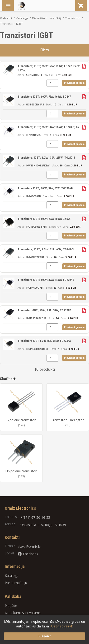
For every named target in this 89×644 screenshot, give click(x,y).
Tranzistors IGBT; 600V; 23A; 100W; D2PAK (44, 219)
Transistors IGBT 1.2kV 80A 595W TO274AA (44, 341)
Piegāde (11, 606)
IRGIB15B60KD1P (36, 318)
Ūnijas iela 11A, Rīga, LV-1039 (43, 525)
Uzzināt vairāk (62, 626)
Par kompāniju (16, 583)
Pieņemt (45, 636)
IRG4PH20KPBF (35, 257)
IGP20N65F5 (33, 135)
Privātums (33, 613)
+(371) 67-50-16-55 (35, 517)
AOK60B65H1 (34, 75)
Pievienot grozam (74, 83)
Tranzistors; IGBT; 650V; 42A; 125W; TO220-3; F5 (48, 127)
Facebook (28, 554)
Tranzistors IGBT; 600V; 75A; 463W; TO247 (44, 97)
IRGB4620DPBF (35, 288)
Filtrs (45, 50)
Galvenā (6, 18)
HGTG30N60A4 (35, 104)
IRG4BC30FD (33, 196)
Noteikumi (13, 613)
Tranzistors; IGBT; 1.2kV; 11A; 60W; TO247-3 (46, 249)
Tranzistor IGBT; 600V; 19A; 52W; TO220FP (44, 310)
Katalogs (22, 18)
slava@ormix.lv (29, 546)
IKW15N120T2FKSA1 (38, 165)
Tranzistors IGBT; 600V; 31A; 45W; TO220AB (45, 188)
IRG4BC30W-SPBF (37, 227)
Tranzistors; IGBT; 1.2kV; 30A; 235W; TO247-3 (46, 158)
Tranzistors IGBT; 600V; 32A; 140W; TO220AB (46, 280)
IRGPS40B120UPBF (37, 349)
